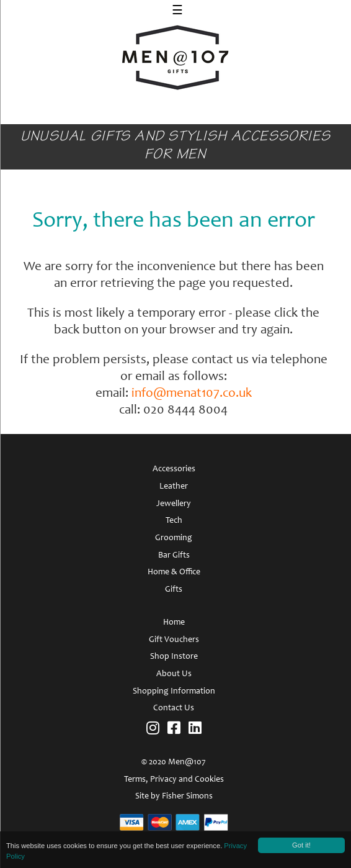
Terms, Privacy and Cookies (174, 780)
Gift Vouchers (174, 640)
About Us (174, 674)
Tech (174, 521)
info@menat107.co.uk (192, 394)
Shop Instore (174, 657)
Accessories (174, 469)
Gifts (174, 590)
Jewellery (174, 504)
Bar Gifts (174, 556)
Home (174, 623)
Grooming (174, 538)
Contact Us (174, 708)
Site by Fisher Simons (174, 797)
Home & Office (174, 572)
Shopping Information (174, 692)
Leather (174, 487)
